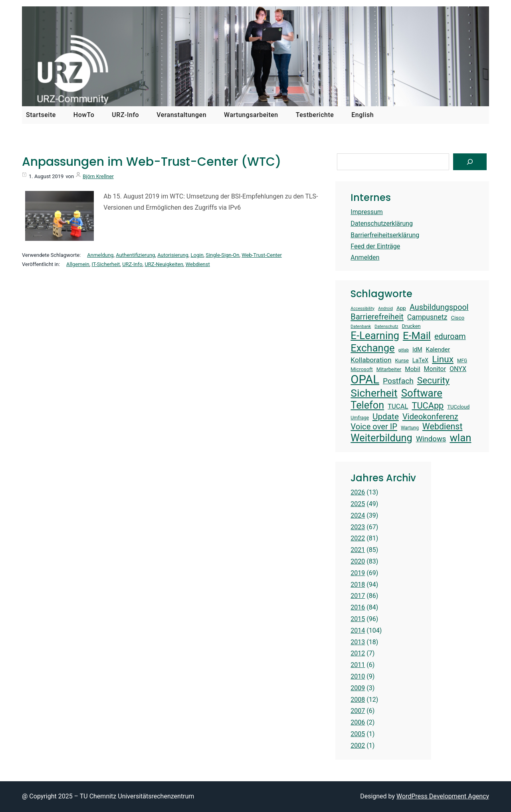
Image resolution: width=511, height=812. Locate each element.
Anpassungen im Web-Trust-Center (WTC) (152, 162)
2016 (358, 607)
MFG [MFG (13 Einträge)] (462, 361)
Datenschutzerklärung (382, 223)
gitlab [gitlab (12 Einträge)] (403, 350)
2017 (358, 596)
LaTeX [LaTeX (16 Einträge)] (420, 360)
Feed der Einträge (375, 246)
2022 (358, 538)
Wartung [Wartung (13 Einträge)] (410, 428)
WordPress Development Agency (443, 796)
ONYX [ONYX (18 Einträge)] (458, 369)
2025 (358, 504)
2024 (358, 515)
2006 (358, 722)
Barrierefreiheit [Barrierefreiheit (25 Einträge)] (377, 317)
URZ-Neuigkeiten (164, 264)
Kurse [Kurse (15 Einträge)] (402, 360)
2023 (358, 527)
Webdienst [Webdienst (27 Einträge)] (443, 426)
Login (197, 255)
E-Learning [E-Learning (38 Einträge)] (375, 336)
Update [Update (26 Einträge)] (386, 417)
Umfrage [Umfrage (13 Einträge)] (360, 418)
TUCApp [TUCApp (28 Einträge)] (428, 406)
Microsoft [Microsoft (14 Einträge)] (361, 369)
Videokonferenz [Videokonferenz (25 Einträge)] (430, 417)
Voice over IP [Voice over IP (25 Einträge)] (374, 427)
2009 (358, 688)
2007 (358, 711)
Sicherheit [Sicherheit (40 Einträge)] (374, 393)
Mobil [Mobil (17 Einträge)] (412, 369)
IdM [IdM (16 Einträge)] (417, 350)
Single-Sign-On (222, 255)
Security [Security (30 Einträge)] (433, 380)
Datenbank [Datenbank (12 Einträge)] (361, 327)
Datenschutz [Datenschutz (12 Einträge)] (386, 327)
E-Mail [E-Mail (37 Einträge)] (417, 336)
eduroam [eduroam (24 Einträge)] (450, 337)
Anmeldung (100, 255)
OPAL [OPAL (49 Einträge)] (365, 379)
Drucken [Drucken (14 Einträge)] (411, 326)
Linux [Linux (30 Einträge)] (443, 359)
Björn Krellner (98, 176)
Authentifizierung (135, 255)
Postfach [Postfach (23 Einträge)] (398, 381)
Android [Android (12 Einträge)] (385, 309)
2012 (358, 653)
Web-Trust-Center (262, 255)
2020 (358, 561)
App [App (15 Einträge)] (401, 308)
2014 (358, 630)
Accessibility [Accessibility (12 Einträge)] (362, 309)
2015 (358, 619)
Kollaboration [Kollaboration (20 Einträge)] (371, 360)
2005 (358, 734)
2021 (358, 550)
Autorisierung (173, 255)
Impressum (367, 212)
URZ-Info (132, 264)
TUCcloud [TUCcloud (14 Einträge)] (458, 407)
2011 (358, 665)
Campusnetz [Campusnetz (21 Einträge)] (427, 317)
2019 (358, 573)
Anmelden (365, 257)
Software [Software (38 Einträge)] (422, 393)
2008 (358, 700)
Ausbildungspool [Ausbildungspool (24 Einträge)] (439, 307)
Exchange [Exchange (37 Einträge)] (372, 348)
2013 (358, 642)
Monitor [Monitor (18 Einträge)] (435, 369)
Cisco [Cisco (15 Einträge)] (458, 318)
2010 (358, 676)
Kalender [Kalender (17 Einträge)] (438, 349)
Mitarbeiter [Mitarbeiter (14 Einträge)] (389, 369)
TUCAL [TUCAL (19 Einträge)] (398, 406)
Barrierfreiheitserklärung (385, 235)
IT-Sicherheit (106, 264)
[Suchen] (470, 162)
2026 (358, 492)
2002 (358, 745)
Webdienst (198, 264)
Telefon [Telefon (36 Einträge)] (367, 405)
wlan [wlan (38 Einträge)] (460, 438)
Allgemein (78, 264)
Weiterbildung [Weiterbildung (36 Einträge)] (381, 438)
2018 (358, 585)
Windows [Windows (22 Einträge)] (431, 439)
